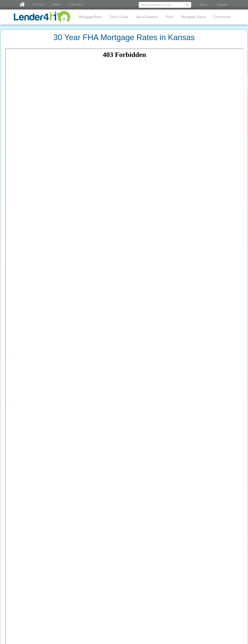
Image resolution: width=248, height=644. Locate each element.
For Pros (38, 5)
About (57, 5)
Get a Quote (119, 17)
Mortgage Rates (90, 17)
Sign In (204, 5)
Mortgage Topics (193, 17)
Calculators (76, 5)
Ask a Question (147, 17)
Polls (170, 17)
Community (222, 17)
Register (223, 5)
